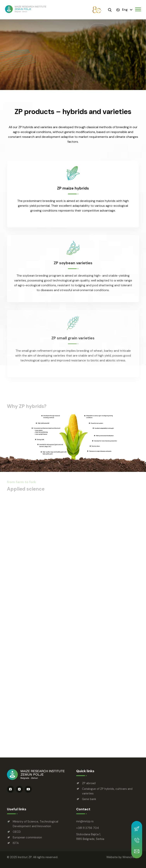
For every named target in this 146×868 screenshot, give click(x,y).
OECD (17, 832)
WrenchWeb (131, 857)
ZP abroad (89, 783)
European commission (27, 837)
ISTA (16, 843)
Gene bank (89, 799)
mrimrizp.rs (85, 821)
